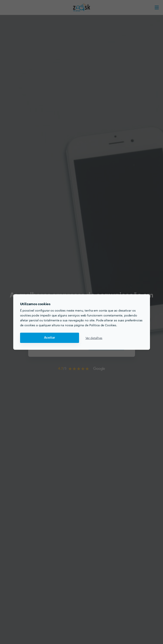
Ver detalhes (94, 338)
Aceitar (50, 338)
